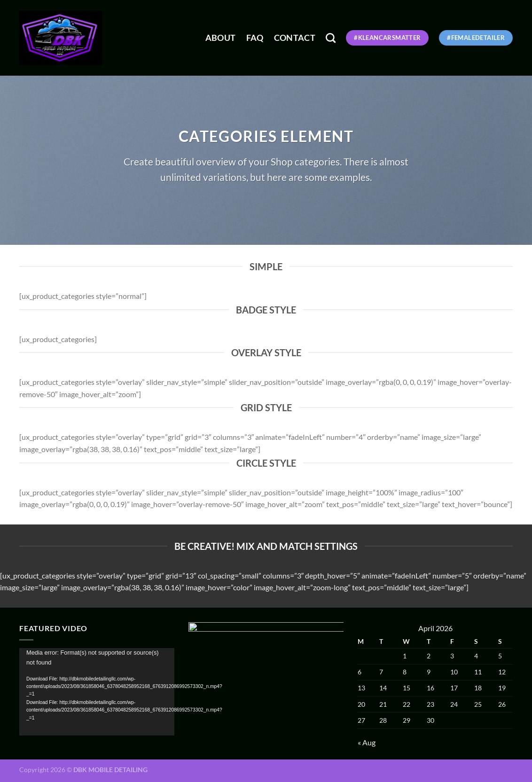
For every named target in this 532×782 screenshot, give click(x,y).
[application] (97, 692)
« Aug (367, 742)
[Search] (331, 38)
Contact (295, 38)
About (221, 38)
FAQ (255, 38)
